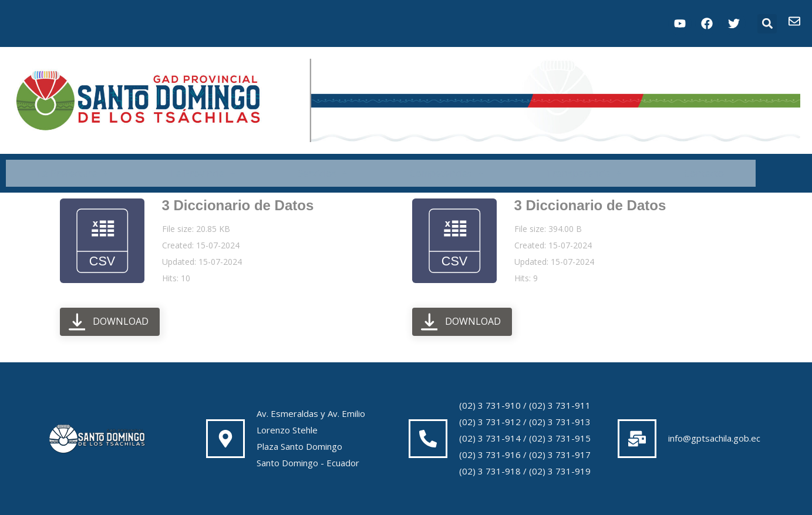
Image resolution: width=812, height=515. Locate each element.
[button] (767, 24)
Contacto (704, 173)
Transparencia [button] (584, 173)
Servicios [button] (322, 173)
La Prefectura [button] (73, 173)
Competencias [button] (446, 173)
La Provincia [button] (203, 173)
